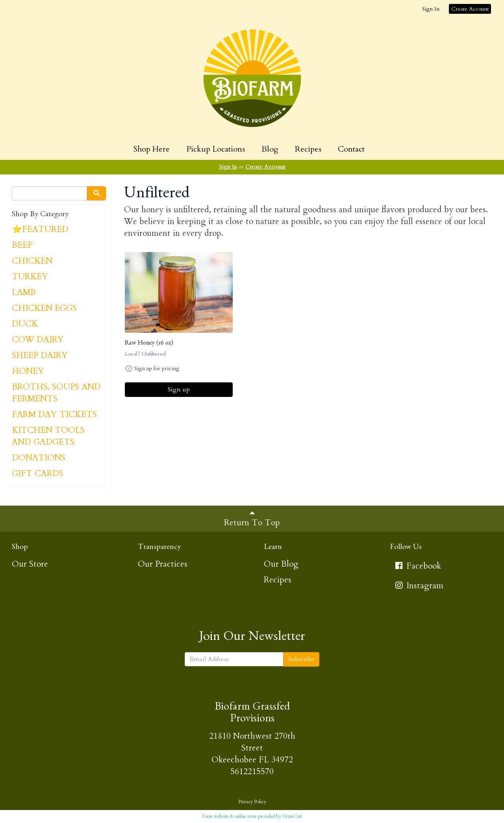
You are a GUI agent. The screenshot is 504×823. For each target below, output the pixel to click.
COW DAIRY (38, 340)
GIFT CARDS (38, 474)
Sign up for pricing (157, 368)
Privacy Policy (252, 802)
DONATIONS (39, 458)
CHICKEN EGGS (44, 308)
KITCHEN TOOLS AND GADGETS (48, 436)
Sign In (431, 9)
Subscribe (301, 659)
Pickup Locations (216, 149)
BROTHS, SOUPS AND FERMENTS (56, 393)
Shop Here (152, 149)
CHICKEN (32, 261)
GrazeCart (292, 816)
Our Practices (163, 564)
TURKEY (30, 277)
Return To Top (252, 519)
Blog (270, 149)
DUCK (25, 324)
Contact (351, 149)
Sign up (179, 389)
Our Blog (281, 564)
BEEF (22, 245)
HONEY (28, 371)
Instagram (419, 586)
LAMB (24, 292)
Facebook (417, 566)
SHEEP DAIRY (40, 355)
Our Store (30, 564)
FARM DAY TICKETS (54, 414)
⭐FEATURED (40, 229)
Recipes (308, 149)
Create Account (470, 9)
